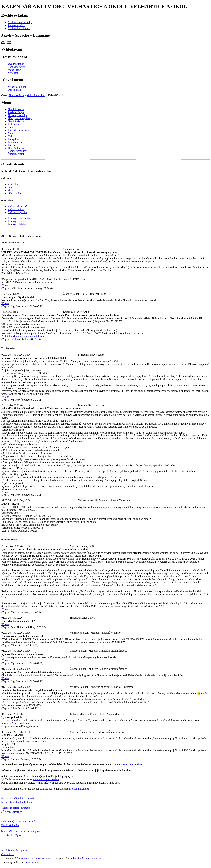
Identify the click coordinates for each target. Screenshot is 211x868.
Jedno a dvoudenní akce (13, 242)
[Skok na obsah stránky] (20, 22)
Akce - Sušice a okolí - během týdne (21, 236)
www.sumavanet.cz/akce (46, 779)
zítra (10, 190)
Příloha (5, 285)
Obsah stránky (14, 164)
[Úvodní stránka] (16, 64)
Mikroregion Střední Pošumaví (18, 798)
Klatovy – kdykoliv (18, 224)
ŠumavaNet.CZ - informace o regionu (21, 831)
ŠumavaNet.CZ (34, 862)
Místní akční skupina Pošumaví (18, 802)
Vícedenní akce (8, 348)
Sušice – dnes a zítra (19, 206)
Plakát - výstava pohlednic (15, 724)
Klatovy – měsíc (17, 221)
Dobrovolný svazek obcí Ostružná (19, 821)
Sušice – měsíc (16, 209)
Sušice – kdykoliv (17, 212)
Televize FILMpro (11, 835)
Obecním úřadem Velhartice (86, 859)
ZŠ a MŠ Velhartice (12, 812)
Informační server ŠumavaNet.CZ (36, 859)
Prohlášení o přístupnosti (14, 850)
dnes (10, 187)
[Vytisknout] (14, 73)
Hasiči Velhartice (10, 825)
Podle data (6, 178)
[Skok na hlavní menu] (19, 28)
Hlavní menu (12, 80)
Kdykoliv (13, 185)
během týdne (15, 193)
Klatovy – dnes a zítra (19, 218)
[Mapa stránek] (15, 70)
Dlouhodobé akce (9, 540)
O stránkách (8, 854)
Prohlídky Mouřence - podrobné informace (24, 336)
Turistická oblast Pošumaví (16, 808)
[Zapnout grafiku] (16, 25)
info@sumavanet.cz (79, 789)
